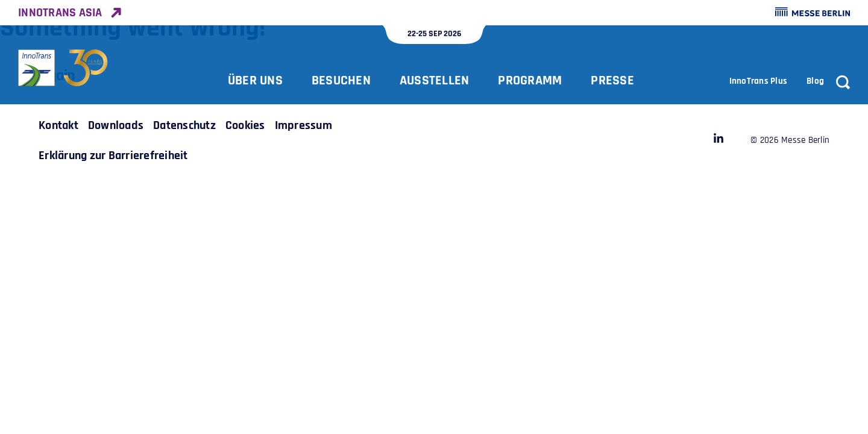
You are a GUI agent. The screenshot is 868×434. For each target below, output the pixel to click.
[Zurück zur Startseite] (63, 68)
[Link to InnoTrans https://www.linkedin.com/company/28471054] (719, 140)
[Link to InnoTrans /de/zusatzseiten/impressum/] (303, 125)
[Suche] (843, 82)
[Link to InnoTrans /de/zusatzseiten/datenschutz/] (184, 125)
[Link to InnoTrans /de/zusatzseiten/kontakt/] (58, 125)
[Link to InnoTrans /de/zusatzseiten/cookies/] (245, 125)
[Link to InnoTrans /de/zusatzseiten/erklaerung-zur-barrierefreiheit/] (113, 156)
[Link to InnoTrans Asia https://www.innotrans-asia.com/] (69, 13)
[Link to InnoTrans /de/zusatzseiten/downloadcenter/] (116, 125)
